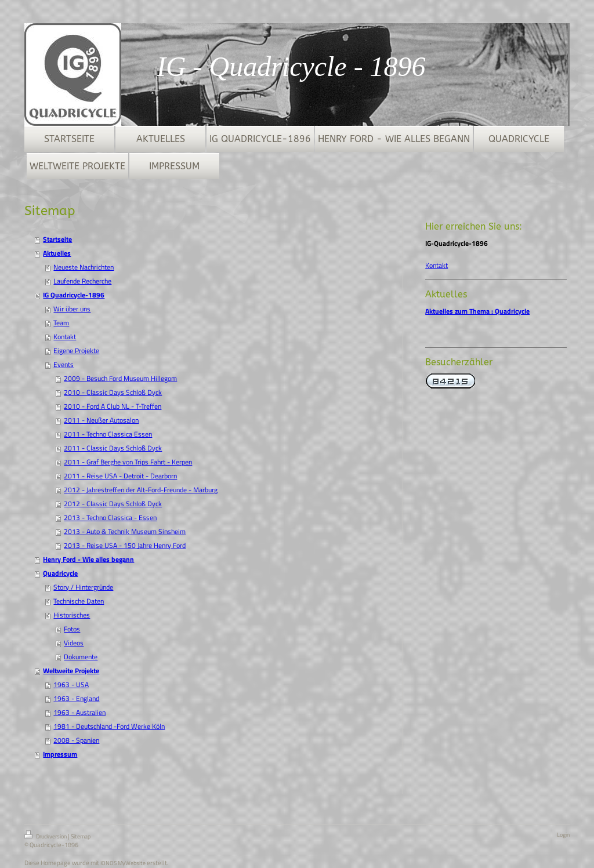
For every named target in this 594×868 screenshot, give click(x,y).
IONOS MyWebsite (123, 863)
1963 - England (76, 698)
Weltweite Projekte (71, 671)
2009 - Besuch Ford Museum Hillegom (120, 378)
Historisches (72, 615)
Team (61, 323)
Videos (74, 643)
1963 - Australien (79, 712)
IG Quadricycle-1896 (74, 295)
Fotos (72, 629)
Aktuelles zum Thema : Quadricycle (477, 311)
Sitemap (81, 836)
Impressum (60, 754)
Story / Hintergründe (83, 587)
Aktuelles (57, 253)
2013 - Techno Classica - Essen (110, 517)
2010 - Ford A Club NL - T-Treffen (113, 406)
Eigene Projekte (76, 351)
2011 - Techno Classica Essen (108, 434)
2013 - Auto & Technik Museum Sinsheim (125, 531)
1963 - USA (71, 684)
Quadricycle (60, 573)
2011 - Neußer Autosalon (101, 420)
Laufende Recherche (82, 281)
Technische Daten (79, 601)
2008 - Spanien (76, 740)
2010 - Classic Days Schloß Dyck (113, 392)
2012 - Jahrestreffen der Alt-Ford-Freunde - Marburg (141, 490)
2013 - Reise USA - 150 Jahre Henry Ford (125, 545)
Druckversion (46, 836)
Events (64, 364)
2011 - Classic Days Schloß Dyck (113, 448)
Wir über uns (72, 309)
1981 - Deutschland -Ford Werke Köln (109, 726)
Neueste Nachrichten (84, 267)
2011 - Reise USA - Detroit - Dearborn (120, 476)
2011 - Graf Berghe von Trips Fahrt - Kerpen (128, 462)
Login (563, 835)
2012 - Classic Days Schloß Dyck (113, 504)
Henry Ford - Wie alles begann (88, 559)
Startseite (57, 239)
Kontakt (65, 337)
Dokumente (81, 657)
